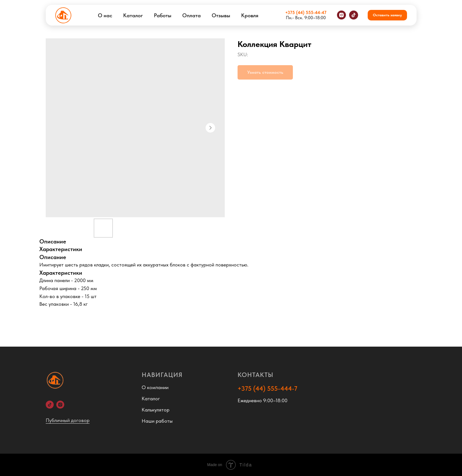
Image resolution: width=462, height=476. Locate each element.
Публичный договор (68, 420)
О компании (155, 387)
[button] (387, 15)
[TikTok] (50, 405)
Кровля (250, 15)
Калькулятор (156, 410)
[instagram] (341, 15)
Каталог (133, 15)
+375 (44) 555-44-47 (306, 12)
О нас (105, 15)
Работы (163, 15)
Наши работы (157, 421)
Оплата (192, 15)
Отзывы (221, 15)
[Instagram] (60, 405)
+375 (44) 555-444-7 (267, 388)
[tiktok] (354, 15)
